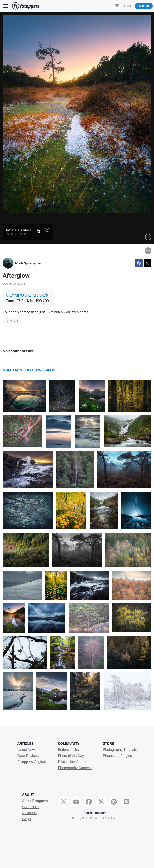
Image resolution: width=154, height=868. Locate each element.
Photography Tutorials (120, 750)
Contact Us (31, 807)
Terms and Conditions (104, 818)
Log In (128, 6)
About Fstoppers (35, 801)
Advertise (29, 813)
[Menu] (5, 6)
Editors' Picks (68, 750)
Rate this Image (19, 230)
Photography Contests (75, 768)
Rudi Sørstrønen (29, 263)
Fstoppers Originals (33, 762)
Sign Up (144, 6)
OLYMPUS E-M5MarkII (28, 295)
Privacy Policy (81, 818)
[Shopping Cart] (117, 6)
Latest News (27, 750)
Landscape (12, 321)
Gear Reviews (28, 756)
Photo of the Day (71, 756)
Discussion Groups (72, 762)
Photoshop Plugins (117, 756)
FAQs (27, 819)
